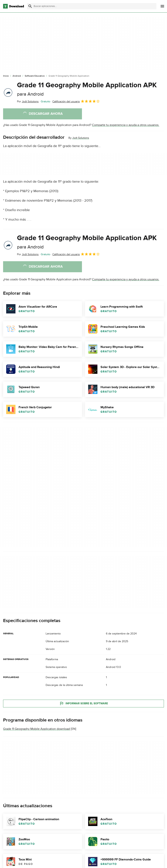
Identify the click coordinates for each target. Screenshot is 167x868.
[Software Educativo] (35, 76)
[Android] (17, 76)
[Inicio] (6, 76)
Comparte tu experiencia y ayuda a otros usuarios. (126, 125)
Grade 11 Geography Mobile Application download (37, 729)
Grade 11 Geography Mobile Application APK (87, 89)
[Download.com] (14, 6)
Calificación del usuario (76, 101)
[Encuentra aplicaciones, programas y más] (92, 6)
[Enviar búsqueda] (30, 6)
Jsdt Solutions (81, 138)
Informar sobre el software (84, 704)
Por (28, 101)
